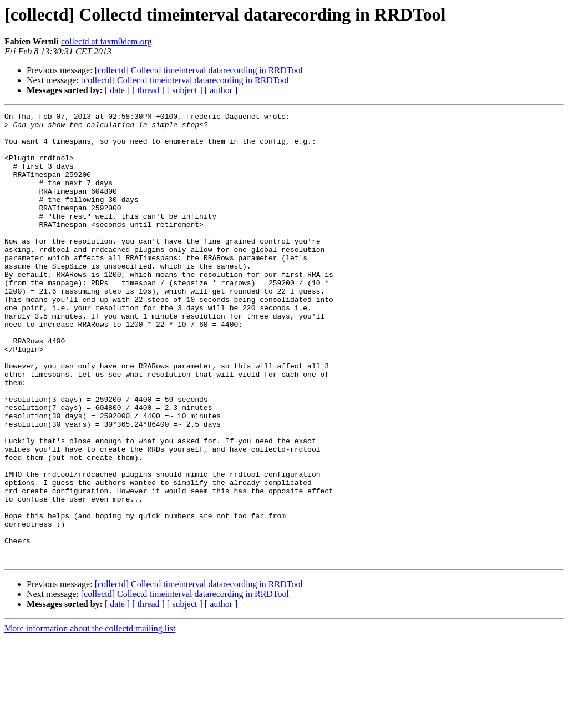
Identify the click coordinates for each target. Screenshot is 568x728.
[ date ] (117, 90)
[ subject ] (185, 90)
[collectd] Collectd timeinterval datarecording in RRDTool (199, 70)
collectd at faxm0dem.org (106, 41)
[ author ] (221, 90)
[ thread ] (148, 90)
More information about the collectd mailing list (90, 718)
